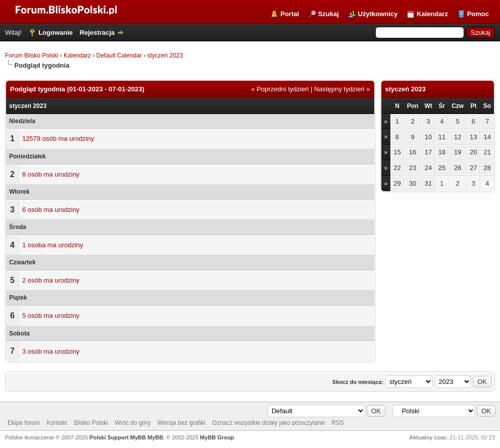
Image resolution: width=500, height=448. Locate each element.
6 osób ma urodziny (51, 210)
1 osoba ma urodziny (53, 245)
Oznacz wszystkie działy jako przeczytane (268, 423)
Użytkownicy (378, 14)
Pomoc (478, 14)
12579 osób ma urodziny (58, 138)
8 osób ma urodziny (51, 174)
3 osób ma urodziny (51, 351)
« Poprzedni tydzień (280, 89)
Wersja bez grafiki (182, 423)
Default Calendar (119, 55)
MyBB (155, 437)
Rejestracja (97, 33)
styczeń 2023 (165, 55)
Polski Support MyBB (118, 437)
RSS (338, 423)
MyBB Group (217, 437)
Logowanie (56, 33)
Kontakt (57, 423)
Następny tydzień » (342, 89)
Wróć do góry (133, 423)
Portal (290, 14)
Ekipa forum (24, 423)
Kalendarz (432, 14)
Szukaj (329, 14)
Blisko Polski (91, 423)
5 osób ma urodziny (51, 316)
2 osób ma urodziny (51, 280)
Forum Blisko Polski (32, 55)
